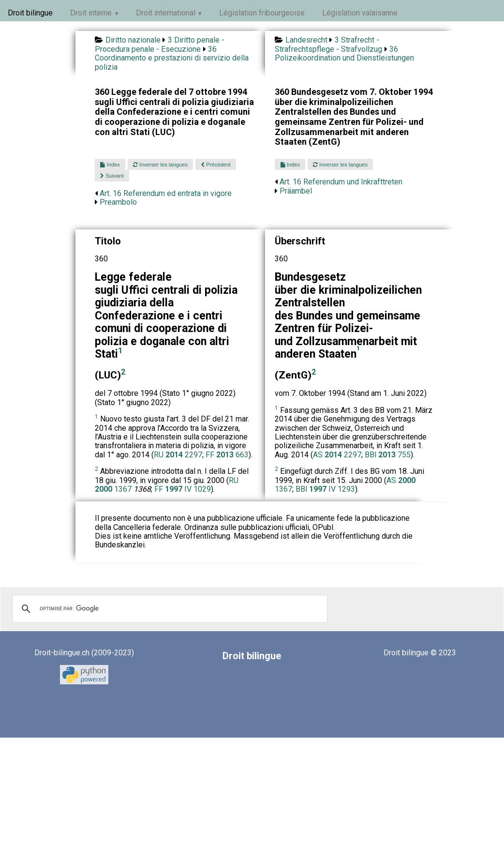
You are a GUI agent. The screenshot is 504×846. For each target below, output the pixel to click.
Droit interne (91, 13)
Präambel (296, 191)
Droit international (166, 13)
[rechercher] (168, 609)
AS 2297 (337, 455)
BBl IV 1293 (325, 489)
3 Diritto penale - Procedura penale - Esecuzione (159, 44)
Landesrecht (306, 40)
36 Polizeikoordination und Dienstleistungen (344, 53)
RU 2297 (178, 455)
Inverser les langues (160, 165)
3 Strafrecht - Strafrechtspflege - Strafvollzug (328, 44)
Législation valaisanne (360, 13)
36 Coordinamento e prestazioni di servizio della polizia (172, 58)
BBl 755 (388, 455)
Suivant (112, 176)
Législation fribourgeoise (262, 13)
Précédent (216, 165)
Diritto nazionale (133, 40)
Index (110, 165)
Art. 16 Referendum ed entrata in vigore (166, 193)
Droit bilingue (30, 13)
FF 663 (227, 455)
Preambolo (118, 202)
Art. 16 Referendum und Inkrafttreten (341, 182)
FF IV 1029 (183, 489)
